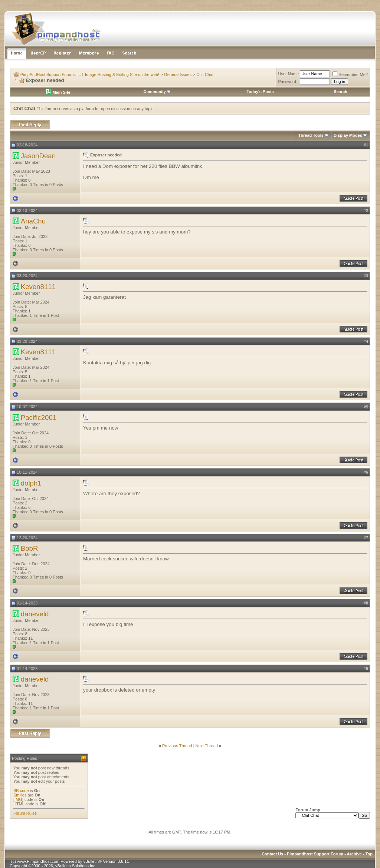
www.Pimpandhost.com (38, 861)
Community (157, 92)
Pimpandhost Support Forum (315, 854)
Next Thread (207, 746)
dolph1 (31, 483)
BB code (21, 791)
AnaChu (33, 221)
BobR (30, 548)
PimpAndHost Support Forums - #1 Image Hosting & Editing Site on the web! (90, 74)
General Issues (178, 74)
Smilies (20, 795)
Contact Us (272, 854)
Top (369, 854)
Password (287, 82)
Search (340, 92)
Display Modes (348, 135)
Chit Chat (205, 74)
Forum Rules (25, 813)
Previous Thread (177, 746)
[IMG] (18, 799)
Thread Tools (311, 135)
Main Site (58, 92)
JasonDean (38, 156)
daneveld (35, 614)
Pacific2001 (39, 418)
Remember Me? (350, 74)
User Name (289, 74)
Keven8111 (38, 287)
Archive (354, 854)
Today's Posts (260, 92)
